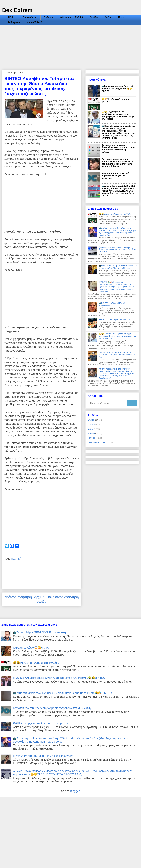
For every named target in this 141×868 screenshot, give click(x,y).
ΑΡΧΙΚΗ (12, 17)
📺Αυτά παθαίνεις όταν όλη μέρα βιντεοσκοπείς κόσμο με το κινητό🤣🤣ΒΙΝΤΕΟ (62, 693)
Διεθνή (108, 17)
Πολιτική (48, 17)
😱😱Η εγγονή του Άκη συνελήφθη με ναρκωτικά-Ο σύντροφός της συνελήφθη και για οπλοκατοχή (118, 115)
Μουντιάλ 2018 (34, 22)
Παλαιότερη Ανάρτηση (63, 597)
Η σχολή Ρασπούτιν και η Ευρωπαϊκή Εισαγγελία (43, 756)
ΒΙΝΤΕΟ (91, 433)
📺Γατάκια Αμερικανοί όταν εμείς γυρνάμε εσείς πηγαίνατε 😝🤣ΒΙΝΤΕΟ (118, 89)
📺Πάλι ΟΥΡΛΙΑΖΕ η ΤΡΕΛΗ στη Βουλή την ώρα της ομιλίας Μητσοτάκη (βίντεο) (118, 267)
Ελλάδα (94, 17)
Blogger (75, 791)
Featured (91, 438)
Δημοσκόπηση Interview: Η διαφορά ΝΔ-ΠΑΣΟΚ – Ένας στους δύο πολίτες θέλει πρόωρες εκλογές (119, 148)
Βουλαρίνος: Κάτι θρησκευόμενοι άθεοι (116, 320)
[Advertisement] (70, 45)
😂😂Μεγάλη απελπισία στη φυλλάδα (115, 214)
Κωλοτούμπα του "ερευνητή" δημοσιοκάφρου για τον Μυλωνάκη (116, 176)
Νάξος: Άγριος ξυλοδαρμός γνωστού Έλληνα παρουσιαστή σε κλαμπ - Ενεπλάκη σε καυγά (118, 249)
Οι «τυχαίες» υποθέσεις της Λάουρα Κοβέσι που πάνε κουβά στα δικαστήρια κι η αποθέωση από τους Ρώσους (118, 163)
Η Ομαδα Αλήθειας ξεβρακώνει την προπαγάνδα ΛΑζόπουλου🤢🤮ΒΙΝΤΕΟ (59, 678)
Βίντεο (122, 17)
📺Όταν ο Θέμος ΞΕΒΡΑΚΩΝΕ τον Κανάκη (39, 632)
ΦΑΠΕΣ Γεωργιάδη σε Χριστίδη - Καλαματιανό (41, 723)
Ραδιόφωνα (14, 22)
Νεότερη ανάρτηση (18, 597)
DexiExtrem (17, 10)
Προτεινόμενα (30, 17)
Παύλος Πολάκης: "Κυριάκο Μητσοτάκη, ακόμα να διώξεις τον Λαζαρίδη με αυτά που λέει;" (118, 355)
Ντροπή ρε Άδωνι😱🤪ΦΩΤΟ (31, 648)
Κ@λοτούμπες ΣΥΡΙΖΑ (71, 17)
